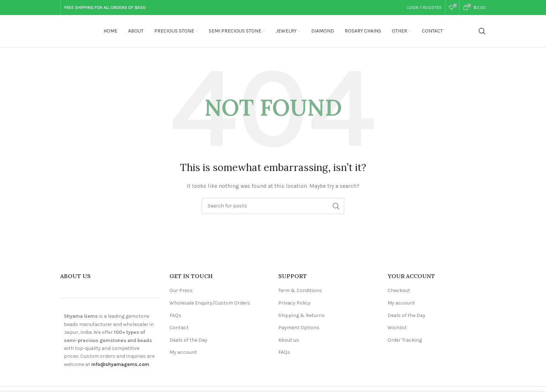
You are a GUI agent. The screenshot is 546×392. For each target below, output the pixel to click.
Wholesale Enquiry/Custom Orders (210, 303)
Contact (179, 328)
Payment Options (299, 328)
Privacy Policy (294, 303)
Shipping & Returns (302, 315)
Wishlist (397, 328)
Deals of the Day (188, 340)
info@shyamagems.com (120, 364)
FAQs (175, 315)
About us (289, 340)
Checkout (399, 290)
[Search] (482, 31)
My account (183, 352)
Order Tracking (405, 340)
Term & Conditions (300, 290)
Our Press (181, 290)
